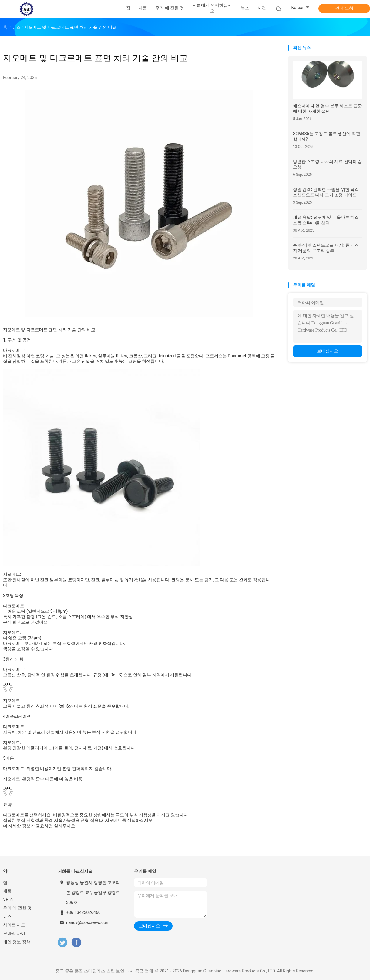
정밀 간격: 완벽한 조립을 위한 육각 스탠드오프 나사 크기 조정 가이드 (326, 192)
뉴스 (7, 916)
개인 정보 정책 (17, 942)
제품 (7, 891)
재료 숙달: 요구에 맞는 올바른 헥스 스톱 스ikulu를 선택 (326, 220)
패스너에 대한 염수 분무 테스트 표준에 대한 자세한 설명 (327, 108)
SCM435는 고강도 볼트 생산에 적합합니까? (327, 136)
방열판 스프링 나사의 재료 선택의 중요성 (327, 164)
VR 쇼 (8, 899)
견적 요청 (344, 8)
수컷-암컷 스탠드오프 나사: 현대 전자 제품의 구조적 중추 (326, 248)
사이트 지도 (14, 925)
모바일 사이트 (16, 933)
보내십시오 (328, 351)
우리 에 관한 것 (17, 908)
